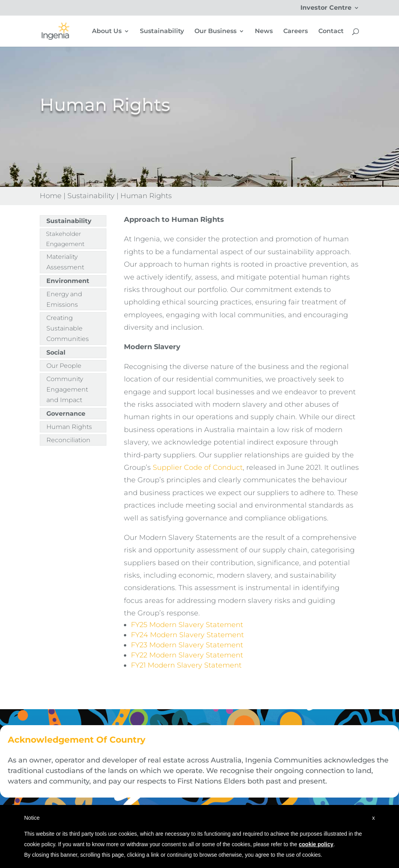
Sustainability (162, 32)
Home (51, 196)
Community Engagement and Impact (67, 389)
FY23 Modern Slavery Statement (188, 645)
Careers (296, 32)
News (264, 32)
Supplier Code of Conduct (198, 467)
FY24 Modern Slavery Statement (188, 635)
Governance (66, 414)
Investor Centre (326, 8)
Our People (64, 366)
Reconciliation (68, 440)
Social (56, 352)
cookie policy (316, 844)
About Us (107, 32)
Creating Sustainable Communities (68, 328)
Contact (331, 32)
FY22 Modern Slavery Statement (187, 655)
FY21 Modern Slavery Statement (186, 665)
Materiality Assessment (65, 262)
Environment (68, 281)
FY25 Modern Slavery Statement (187, 625)
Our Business (215, 32)
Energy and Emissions (64, 299)
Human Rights (69, 427)
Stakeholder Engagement (65, 239)
